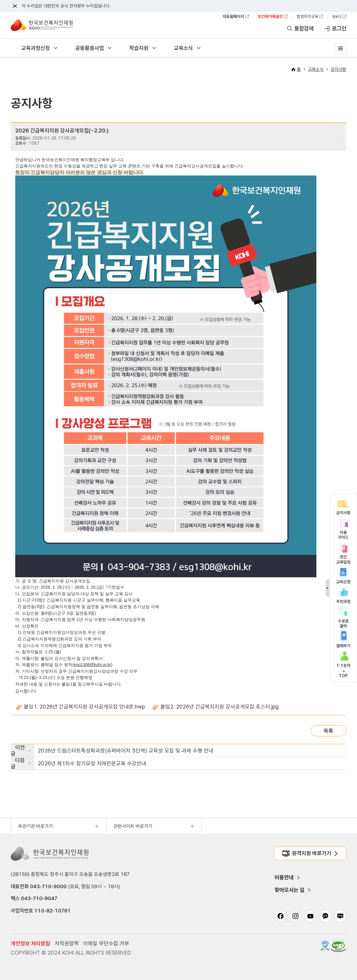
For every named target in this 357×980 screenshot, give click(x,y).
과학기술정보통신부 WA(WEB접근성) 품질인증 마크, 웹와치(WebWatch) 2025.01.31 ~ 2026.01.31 (338, 946)
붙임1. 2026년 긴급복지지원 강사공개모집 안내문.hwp (84, 707)
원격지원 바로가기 (312, 853)
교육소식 (183, 48)
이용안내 (284, 877)
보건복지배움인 (270, 16)
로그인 (339, 29)
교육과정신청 (36, 48)
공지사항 (338, 69)
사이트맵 (341, 48)
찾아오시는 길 (289, 890)
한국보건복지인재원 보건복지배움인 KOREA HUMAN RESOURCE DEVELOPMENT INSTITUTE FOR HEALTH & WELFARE (42, 25)
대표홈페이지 (233, 16)
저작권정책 (67, 943)
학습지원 (139, 48)
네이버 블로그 (340, 916)
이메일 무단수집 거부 (106, 943)
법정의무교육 (307, 16)
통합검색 (304, 29)
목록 (328, 731)
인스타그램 (295, 916)
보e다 (337, 16)
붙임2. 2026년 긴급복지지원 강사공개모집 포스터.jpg (220, 707)
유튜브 (310, 916)
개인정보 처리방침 (30, 943)
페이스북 (281, 916)
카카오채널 (325, 916)
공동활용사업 (90, 48)
